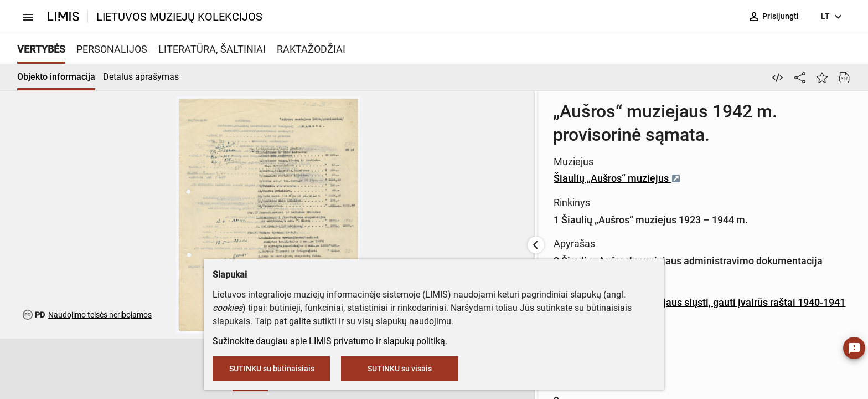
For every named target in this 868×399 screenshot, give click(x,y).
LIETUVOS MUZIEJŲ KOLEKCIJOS (179, 17)
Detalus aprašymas (141, 77)
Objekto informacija (56, 77)
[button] (136, 369)
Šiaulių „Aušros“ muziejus (447, 155)
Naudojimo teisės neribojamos (100, 315)
